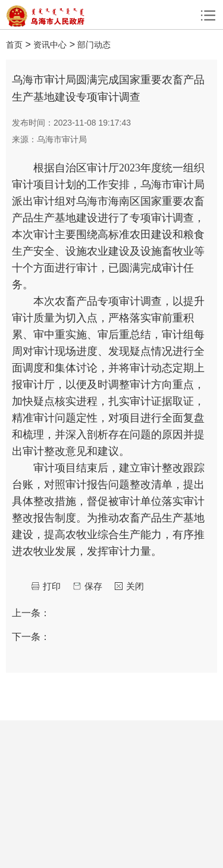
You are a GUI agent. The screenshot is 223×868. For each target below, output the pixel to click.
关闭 (135, 586)
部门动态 (94, 45)
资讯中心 (50, 45)
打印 (52, 586)
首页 (14, 45)
